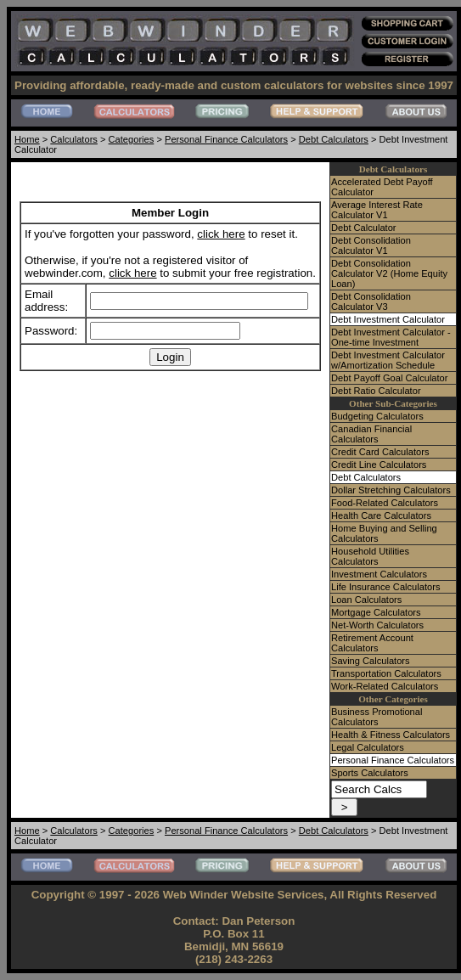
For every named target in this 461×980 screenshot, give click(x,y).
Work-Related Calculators (385, 686)
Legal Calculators (368, 747)
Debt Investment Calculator (388, 319)
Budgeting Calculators (377, 416)
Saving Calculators (371, 661)
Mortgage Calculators (376, 612)
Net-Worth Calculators (377, 625)
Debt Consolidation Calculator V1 (371, 245)
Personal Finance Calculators (226, 139)
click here (221, 234)
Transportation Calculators (386, 673)
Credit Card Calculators (380, 452)
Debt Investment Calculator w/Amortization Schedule (388, 360)
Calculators (74, 139)
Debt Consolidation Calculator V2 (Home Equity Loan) (389, 273)
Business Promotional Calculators (377, 717)
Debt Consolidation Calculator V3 (371, 301)
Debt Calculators (334, 139)
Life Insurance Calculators (385, 587)
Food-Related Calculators (385, 503)
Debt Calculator (364, 228)
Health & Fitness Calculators (391, 735)
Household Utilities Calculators (370, 556)
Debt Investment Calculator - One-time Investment (391, 337)
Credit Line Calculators (379, 465)
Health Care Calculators (381, 515)
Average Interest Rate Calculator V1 (377, 210)
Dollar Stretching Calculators (391, 490)
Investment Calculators (379, 574)
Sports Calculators (370, 773)
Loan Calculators (366, 600)
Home (27, 139)
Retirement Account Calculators (372, 643)
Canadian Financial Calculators (371, 434)
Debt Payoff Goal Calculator (390, 378)
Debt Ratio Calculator (376, 391)
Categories (132, 139)
